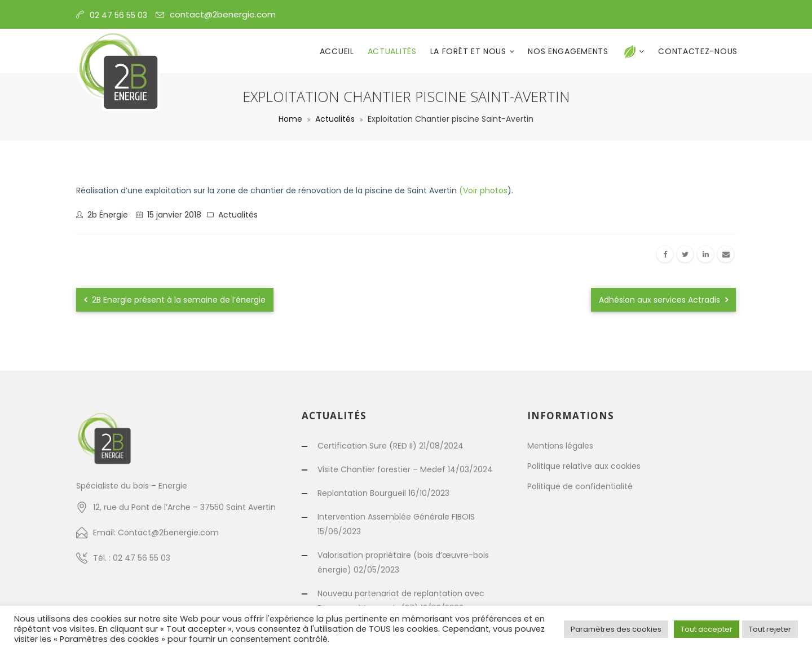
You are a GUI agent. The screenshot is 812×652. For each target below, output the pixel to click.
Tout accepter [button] (707, 629)
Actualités (392, 51)
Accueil (337, 51)
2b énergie (108, 215)
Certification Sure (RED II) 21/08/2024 (390, 446)
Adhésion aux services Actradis (663, 300)
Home (290, 119)
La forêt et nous (470, 51)
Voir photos (485, 190)
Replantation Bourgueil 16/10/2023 (383, 493)
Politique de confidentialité (580, 486)
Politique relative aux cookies (584, 466)
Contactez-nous (698, 51)
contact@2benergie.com (223, 14)
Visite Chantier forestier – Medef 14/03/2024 (405, 469)
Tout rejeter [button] (770, 629)
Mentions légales (560, 446)
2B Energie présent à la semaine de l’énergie (175, 300)
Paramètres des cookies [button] (616, 629)
